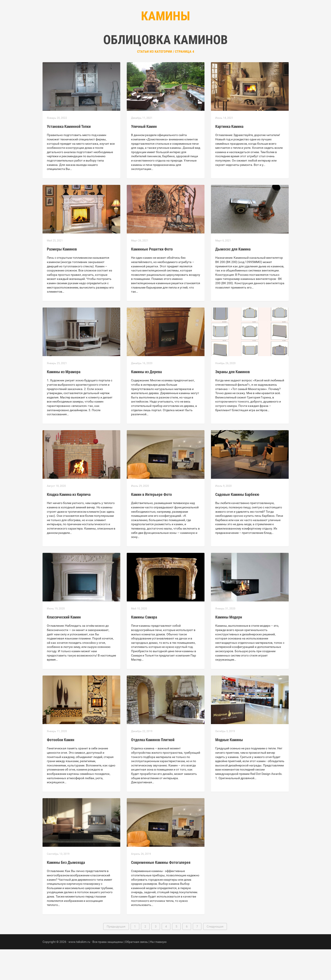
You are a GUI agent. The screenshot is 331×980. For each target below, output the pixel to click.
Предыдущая (116, 957)
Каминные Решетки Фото (152, 280)
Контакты (184, 43)
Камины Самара (144, 648)
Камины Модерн (229, 648)
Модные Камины (229, 770)
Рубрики (161, 43)
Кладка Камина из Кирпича (69, 525)
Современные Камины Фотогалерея (161, 893)
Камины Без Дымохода (66, 893)
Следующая (215, 957)
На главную (158, 972)
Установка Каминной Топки (69, 157)
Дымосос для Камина (233, 280)
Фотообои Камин (61, 770)
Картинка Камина (229, 157)
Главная (140, 43)
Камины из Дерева (146, 402)
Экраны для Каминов (233, 402)
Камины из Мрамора (64, 402)
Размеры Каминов (62, 280)
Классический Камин (64, 648)
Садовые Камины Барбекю (237, 525)
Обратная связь (136, 972)
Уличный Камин (144, 157)
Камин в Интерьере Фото (151, 525)
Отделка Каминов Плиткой (153, 770)
